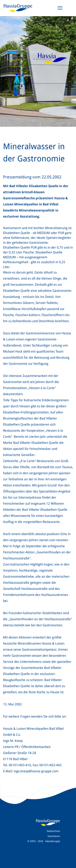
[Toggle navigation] (60, 8)
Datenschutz (53, 831)
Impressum (54, 836)
